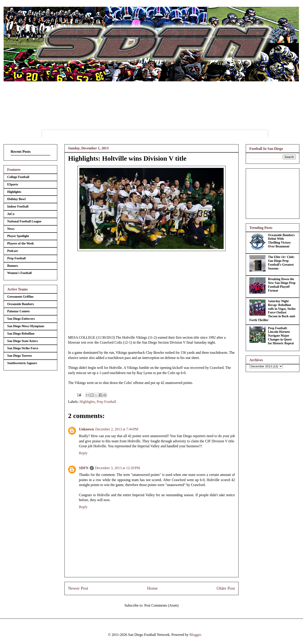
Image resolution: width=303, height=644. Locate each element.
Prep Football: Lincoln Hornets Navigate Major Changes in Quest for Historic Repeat (281, 336)
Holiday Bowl (16, 199)
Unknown (86, 429)
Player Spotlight (18, 236)
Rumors (13, 266)
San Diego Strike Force (23, 348)
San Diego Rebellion (21, 334)
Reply (83, 453)
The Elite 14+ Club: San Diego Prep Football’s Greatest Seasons (281, 263)
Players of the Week (21, 243)
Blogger (195, 635)
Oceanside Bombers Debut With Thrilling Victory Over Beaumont (281, 241)
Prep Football (107, 402)
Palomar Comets (18, 311)
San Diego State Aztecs (23, 341)
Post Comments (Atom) (161, 605)
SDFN (84, 468)
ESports (13, 184)
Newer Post (78, 588)
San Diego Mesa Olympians (26, 326)
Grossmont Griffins (20, 297)
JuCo (11, 214)
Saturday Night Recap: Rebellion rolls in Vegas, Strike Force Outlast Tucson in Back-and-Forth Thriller (273, 311)
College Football (18, 177)
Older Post (226, 588)
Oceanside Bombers (21, 304)
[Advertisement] (273, 193)
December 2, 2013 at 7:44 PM (117, 429)
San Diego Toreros (20, 356)
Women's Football (20, 273)
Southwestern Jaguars (22, 363)
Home (152, 588)
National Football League (24, 221)
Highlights (87, 402)
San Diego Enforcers (21, 319)
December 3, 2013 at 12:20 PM (118, 468)
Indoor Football (18, 207)
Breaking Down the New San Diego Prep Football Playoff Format (282, 285)
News (11, 229)
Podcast (13, 251)
